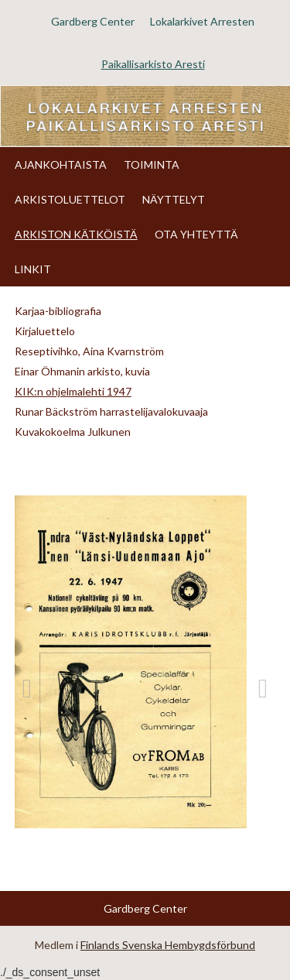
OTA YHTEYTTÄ (196, 234)
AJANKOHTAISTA (61, 164)
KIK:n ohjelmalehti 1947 (73, 391)
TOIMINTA (152, 164)
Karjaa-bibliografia (58, 311)
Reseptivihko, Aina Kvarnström (89, 351)
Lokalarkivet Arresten (202, 21)
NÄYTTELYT (174, 199)
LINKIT (33, 269)
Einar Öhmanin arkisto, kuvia (82, 371)
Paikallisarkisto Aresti (153, 64)
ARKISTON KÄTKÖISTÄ (76, 234)
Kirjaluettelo (45, 331)
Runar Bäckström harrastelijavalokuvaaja (111, 411)
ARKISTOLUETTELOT (70, 199)
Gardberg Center (93, 21)
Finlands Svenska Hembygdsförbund (168, 945)
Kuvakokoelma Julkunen (73, 432)
